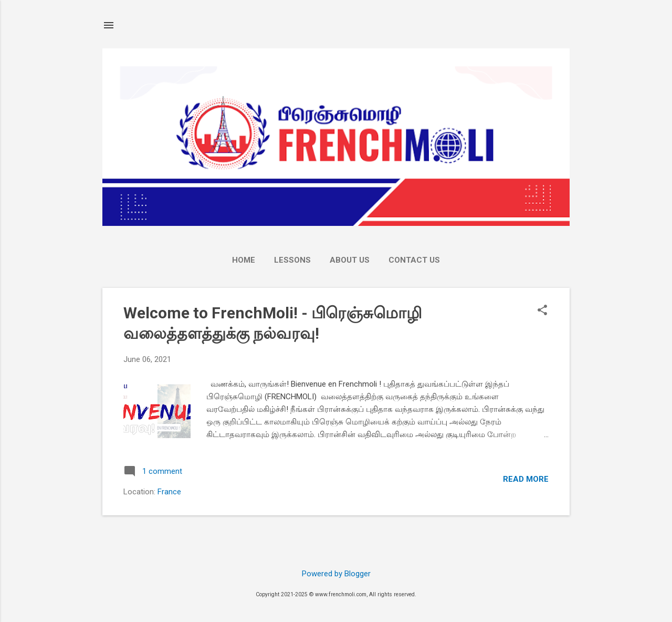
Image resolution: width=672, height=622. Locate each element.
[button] (542, 311)
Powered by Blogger (336, 574)
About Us (350, 260)
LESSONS (292, 260)
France (169, 492)
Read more (526, 479)
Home (244, 260)
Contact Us (414, 260)
